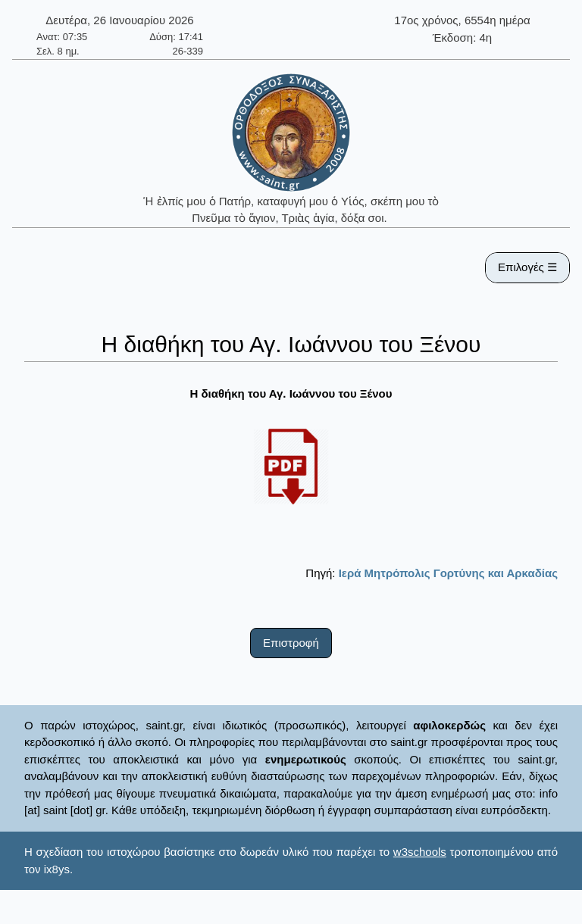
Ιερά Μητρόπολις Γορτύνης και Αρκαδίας (448, 573)
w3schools (420, 852)
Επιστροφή (291, 643)
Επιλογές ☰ (527, 267)
